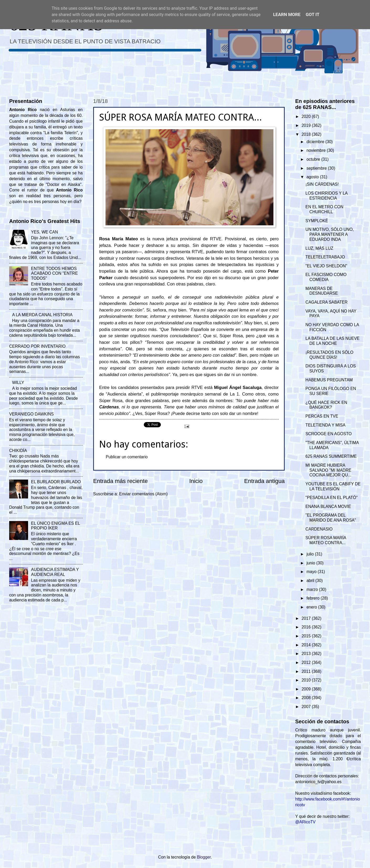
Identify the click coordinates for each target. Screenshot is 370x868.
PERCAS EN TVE (322, 416)
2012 (307, 662)
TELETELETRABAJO (325, 257)
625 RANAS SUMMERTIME (331, 456)
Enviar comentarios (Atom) (143, 494)
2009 (307, 689)
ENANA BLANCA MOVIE (328, 506)
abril (311, 581)
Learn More (287, 14)
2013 (307, 654)
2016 (307, 627)
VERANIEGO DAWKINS (31, 414)
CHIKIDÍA (18, 451)
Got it (313, 14)
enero (312, 607)
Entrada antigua (265, 481)
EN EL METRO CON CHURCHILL (324, 209)
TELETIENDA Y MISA (325, 425)
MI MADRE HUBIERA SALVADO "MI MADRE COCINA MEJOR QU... (328, 470)
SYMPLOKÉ (317, 221)
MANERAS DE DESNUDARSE (322, 291)
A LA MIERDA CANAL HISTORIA (42, 315)
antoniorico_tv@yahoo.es (318, 782)
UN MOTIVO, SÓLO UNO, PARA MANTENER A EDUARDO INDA (330, 234)
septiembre (317, 168)
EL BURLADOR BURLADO (56, 482)
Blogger (204, 857)
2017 (307, 618)
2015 (307, 636)
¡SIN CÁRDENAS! (322, 184)
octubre (314, 159)
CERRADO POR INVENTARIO (37, 346)
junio (311, 563)
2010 (307, 680)
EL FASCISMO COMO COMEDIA (326, 277)
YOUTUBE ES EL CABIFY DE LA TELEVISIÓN (333, 486)
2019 (307, 125)
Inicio (196, 481)
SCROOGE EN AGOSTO (329, 434)
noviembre (317, 150)
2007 (307, 707)
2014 (307, 645)
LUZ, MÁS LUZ (319, 248)
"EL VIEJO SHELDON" (326, 266)
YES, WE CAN (44, 232)
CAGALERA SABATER (326, 302)
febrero (314, 598)
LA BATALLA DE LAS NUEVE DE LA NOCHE (332, 341)
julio (311, 554)
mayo (312, 572)
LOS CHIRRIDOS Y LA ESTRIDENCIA (326, 196)
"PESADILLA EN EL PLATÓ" (332, 498)
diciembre (316, 142)
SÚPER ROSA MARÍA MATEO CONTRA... (326, 540)
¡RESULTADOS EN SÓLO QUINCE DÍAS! (329, 355)
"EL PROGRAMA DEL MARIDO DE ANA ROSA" (331, 518)
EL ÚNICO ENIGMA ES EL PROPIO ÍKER (55, 526)
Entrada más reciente (120, 481)
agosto (313, 177)
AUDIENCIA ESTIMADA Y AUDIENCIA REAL (55, 572)
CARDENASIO (319, 529)
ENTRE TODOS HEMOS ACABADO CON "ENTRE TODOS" (54, 274)
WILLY (18, 383)
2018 (307, 134)
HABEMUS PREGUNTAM (329, 380)
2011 (307, 671)
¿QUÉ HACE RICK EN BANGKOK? (326, 405)
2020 (307, 116)
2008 (307, 698)
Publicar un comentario (127, 457)
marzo (313, 589)
